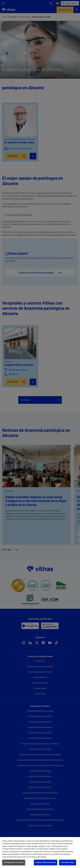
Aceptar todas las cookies (46, 862)
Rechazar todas (68, 862)
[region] (40, 853)
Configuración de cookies (14, 862)
